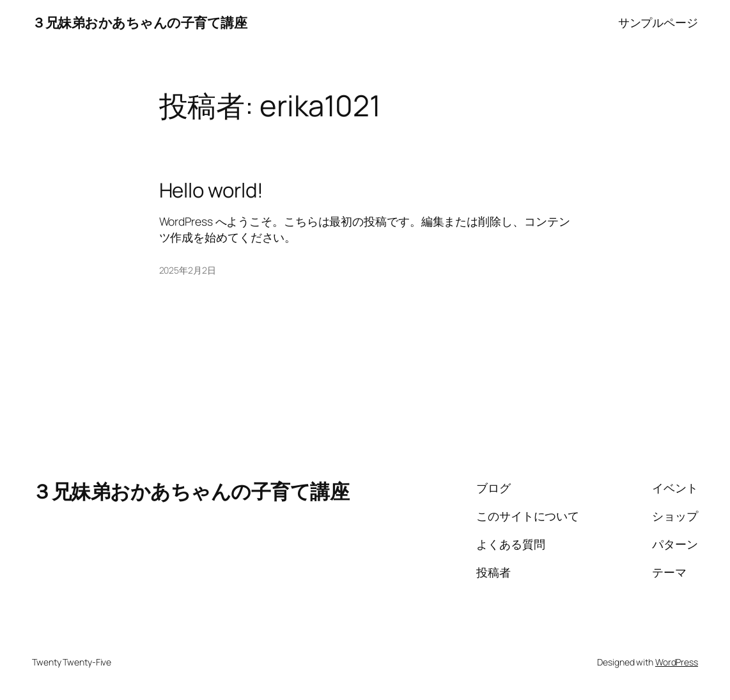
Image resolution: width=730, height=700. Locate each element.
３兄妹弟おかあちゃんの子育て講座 (139, 22)
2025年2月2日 (188, 270)
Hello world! (212, 190)
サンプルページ (658, 22)
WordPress (677, 662)
